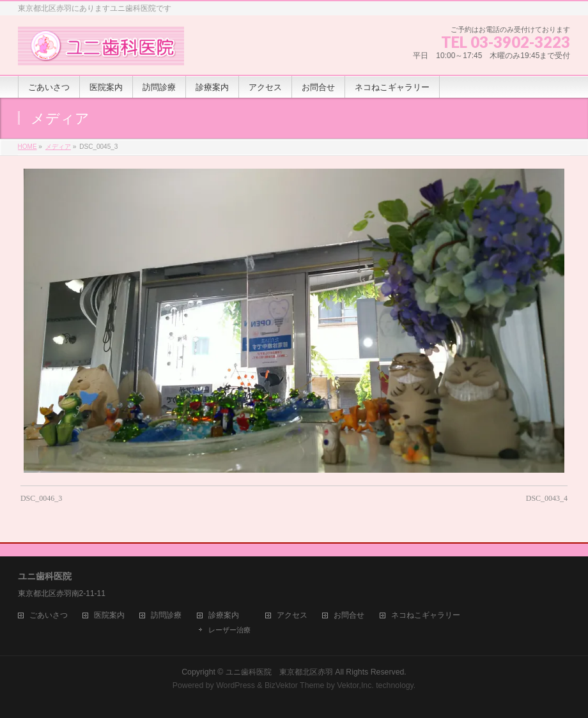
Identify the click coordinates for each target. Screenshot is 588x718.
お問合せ (349, 615)
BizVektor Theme (295, 685)
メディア (58, 147)
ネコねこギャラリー (426, 615)
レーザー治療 (229, 630)
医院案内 (109, 615)
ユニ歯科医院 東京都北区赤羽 (279, 672)
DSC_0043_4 (547, 498)
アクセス (292, 615)
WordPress (236, 685)
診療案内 (224, 615)
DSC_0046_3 (41, 498)
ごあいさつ (49, 615)
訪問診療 (166, 615)
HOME (27, 147)
